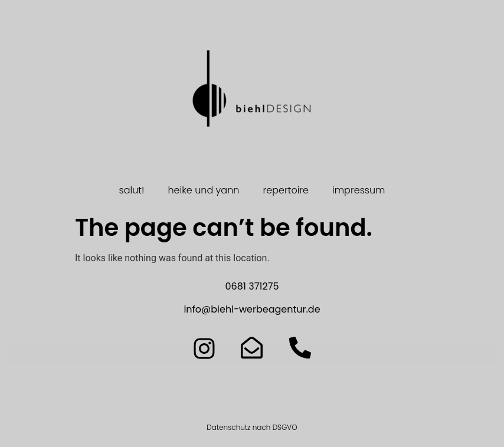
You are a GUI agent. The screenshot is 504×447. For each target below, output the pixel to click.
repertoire (286, 190)
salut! (132, 190)
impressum (359, 190)
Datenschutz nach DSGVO (252, 427)
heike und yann (203, 190)
